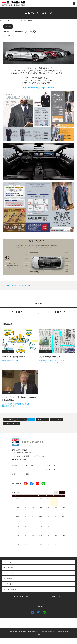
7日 (48, 508)
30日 (41, 498)
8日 (56, 508)
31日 (48, 498)
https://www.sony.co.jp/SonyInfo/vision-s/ (38, 88)
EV (30, 286)
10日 (18, 517)
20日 (41, 526)
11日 (25, 517)
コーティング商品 (12, 424)
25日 (25, 535)
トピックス (21, 419)
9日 (64, 508)
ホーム (9, 562)
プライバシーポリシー (20, 597)
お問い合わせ (11, 589)
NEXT (58, 312)
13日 (41, 517)
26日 (33, 535)
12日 (33, 517)
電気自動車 (23, 286)
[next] (64, 492)
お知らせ (10, 568)
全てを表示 (9, 419)
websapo (38, 634)
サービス (41, 573)
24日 (18, 535)
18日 (25, 526)
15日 (56, 517)
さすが (14, 286)
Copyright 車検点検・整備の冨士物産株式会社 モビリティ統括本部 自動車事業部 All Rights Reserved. (38, 632)
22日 (56, 526)
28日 (25, 498)
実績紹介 (10, 578)
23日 (64, 526)
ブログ (8, 26)
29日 (33, 498)
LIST (39, 312)
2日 (64, 498)
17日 (18, 526)
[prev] (61, 492)
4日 (26, 508)
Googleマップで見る (20, 459)
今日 (56, 493)
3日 (18, 508)
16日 (64, 517)
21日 (48, 526)
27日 (18, 498)
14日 (48, 517)
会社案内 (10, 584)
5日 (33, 508)
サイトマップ (57, 597)
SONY (7, 286)
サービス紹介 (56, 419)
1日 (56, 498)
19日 (33, 526)
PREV (19, 312)
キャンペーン (43, 419)
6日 (41, 508)
